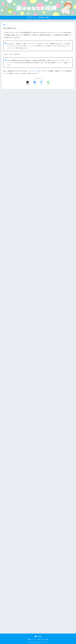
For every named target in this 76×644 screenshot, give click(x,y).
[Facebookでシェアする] (35, 83)
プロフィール (32, 17)
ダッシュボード (33, 71)
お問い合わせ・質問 (43, 17)
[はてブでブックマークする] (41, 83)
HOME (38, 636)
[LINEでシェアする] (48, 83)
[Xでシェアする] (28, 83)
